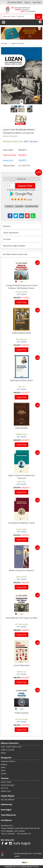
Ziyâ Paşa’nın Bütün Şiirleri (21, 380)
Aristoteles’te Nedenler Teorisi (22, 523)
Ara (38, 17)
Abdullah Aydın (21, 434)
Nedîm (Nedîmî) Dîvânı (21, 333)
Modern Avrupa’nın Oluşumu (21, 570)
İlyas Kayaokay (22, 339)
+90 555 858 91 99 (24, 834)
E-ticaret (18, 862)
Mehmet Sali (22, 672)
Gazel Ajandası (22, 428)
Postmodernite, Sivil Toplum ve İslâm (22, 618)
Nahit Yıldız (21, 482)
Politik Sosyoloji (22, 713)
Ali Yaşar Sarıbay (21, 292)
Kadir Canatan (21, 577)
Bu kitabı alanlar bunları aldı (15, 254)
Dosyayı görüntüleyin (21, 118)
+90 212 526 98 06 (8, 834)
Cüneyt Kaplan (21, 529)
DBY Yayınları (22, 294)
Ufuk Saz (21, 387)
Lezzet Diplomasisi (22, 665)
